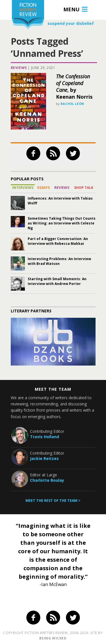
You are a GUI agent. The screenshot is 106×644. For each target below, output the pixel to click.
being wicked (53, 638)
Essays (44, 188)
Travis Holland (45, 437)
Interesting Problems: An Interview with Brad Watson (59, 261)
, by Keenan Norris (74, 87)
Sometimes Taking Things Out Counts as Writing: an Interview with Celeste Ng (62, 223)
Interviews (23, 188)
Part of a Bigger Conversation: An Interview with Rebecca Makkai (58, 241)
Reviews (19, 68)
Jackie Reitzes (44, 458)
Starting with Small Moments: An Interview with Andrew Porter (57, 281)
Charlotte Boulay (47, 480)
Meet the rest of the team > (53, 501)
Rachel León (72, 104)
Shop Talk (84, 188)
